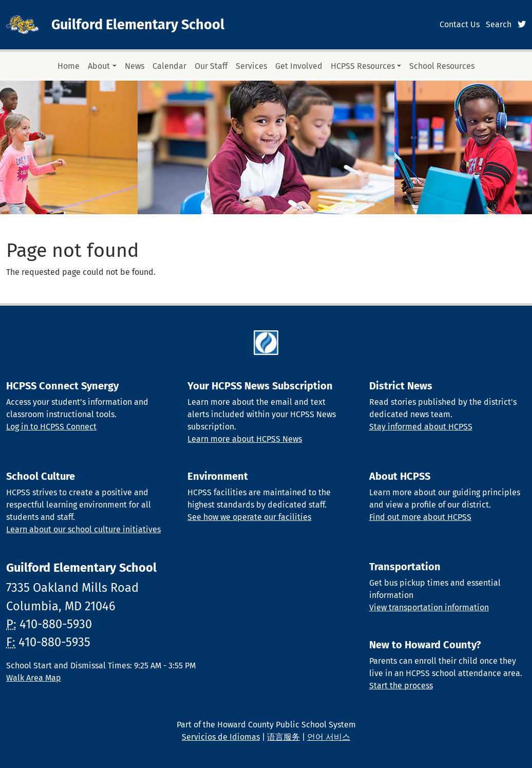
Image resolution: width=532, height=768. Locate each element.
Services (251, 66)
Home (69, 66)
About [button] (99, 66)
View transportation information (429, 607)
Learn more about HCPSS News (245, 439)
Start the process (401, 686)
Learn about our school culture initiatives (83, 529)
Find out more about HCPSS (420, 517)
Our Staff (211, 66)
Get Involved (299, 66)
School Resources (442, 66)
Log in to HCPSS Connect (51, 427)
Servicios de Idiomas (221, 737)
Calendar (169, 66)
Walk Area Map (34, 678)
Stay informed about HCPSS (421, 427)
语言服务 (283, 737)
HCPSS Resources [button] (363, 66)
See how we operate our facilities (249, 517)
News (135, 66)
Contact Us (460, 24)
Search (499, 24)
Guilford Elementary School (138, 25)
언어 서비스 (329, 737)
